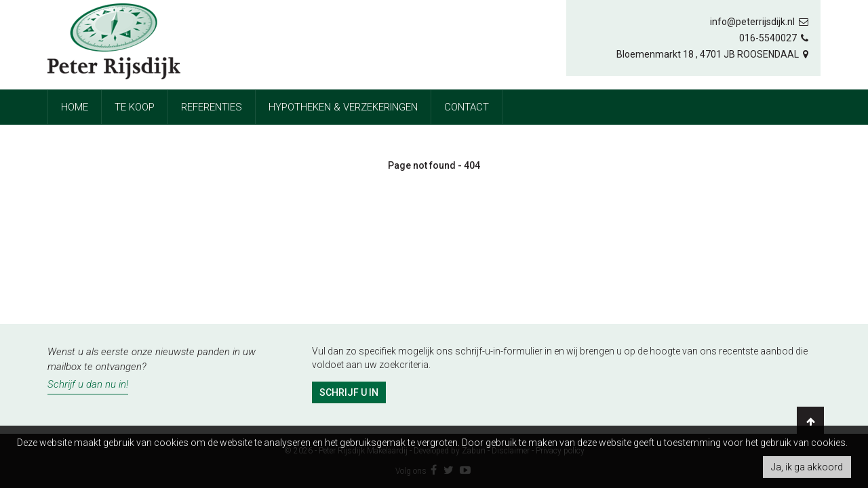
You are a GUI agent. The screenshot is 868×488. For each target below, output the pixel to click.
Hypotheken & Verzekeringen (343, 107)
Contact (467, 107)
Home (75, 107)
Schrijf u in (349, 392)
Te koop (135, 107)
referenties (212, 107)
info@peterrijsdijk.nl (760, 22)
